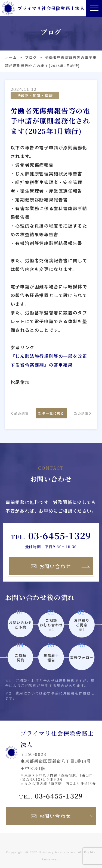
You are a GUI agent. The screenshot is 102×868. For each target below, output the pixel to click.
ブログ (31, 57)
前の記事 (21, 413)
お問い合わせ (51, 566)
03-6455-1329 (60, 535)
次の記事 (81, 413)
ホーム (11, 57)
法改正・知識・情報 (35, 95)
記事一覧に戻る (51, 413)
